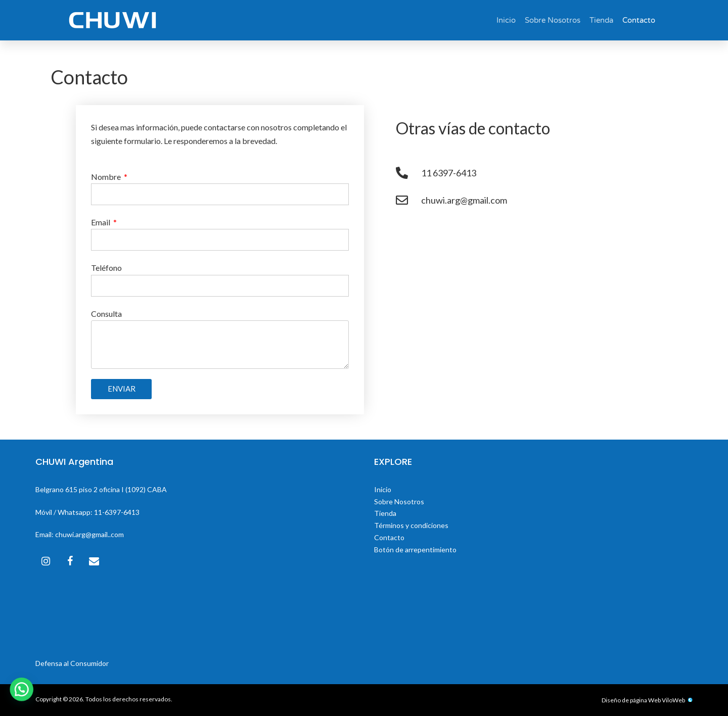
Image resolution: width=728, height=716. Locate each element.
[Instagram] (45, 561)
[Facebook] (70, 561)
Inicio (506, 20)
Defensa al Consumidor (72, 663)
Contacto (639, 20)
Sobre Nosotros (553, 20)
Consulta (106, 314)
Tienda (601, 20)
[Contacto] (94, 561)
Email (101, 222)
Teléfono (106, 268)
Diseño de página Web (631, 700)
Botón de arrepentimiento (415, 550)
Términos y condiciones (411, 525)
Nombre (107, 177)
